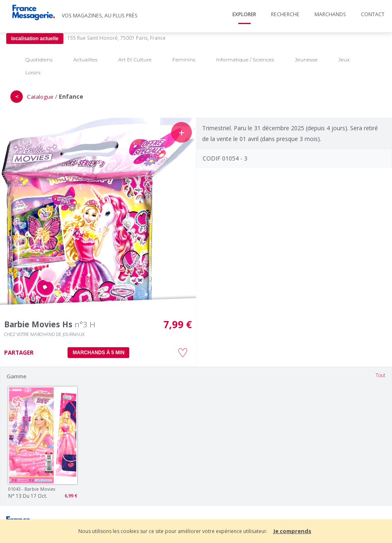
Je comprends (292, 531)
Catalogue (40, 97)
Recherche (285, 14)
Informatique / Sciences (245, 60)
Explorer (244, 14)
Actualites (85, 60)
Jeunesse (306, 60)
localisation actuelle (35, 39)
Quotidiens (39, 60)
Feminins (184, 60)
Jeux (344, 60)
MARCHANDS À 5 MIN (98, 353)
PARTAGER (19, 353)
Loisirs (33, 72)
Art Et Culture (135, 60)
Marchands (330, 14)
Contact (373, 14)
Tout (380, 375)
